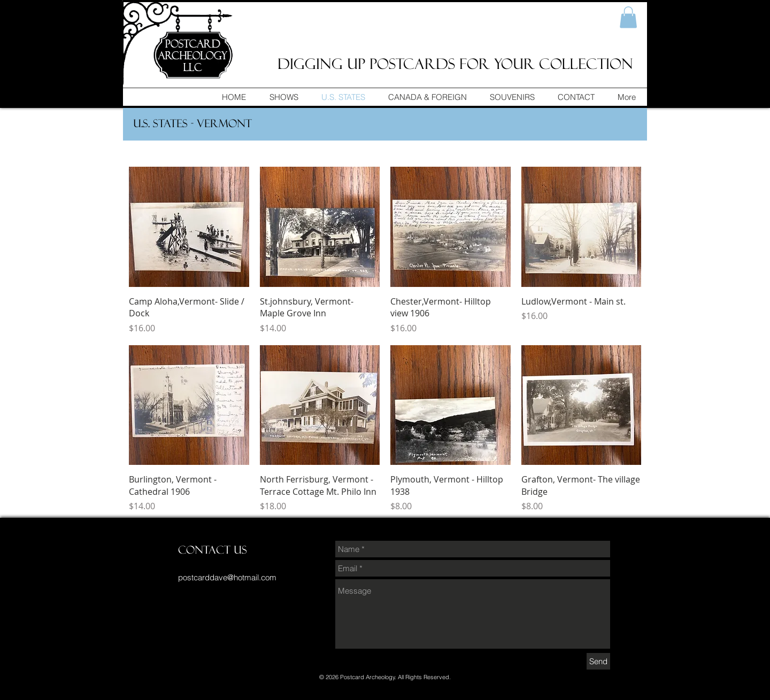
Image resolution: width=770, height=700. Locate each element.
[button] (628, 17)
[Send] (598, 661)
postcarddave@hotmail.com (227, 577)
